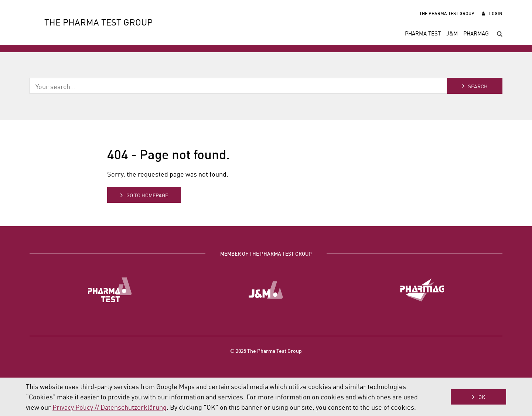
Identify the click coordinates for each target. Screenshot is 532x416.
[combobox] (238, 86)
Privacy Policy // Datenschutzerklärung (110, 407)
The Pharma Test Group (447, 13)
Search (478, 86)
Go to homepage (147, 195)
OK (482, 397)
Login (496, 13)
